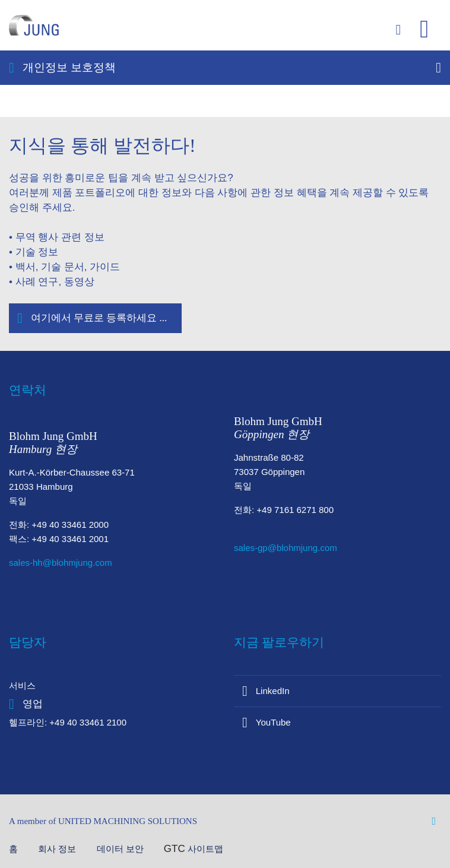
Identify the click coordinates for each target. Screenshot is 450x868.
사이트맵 (205, 849)
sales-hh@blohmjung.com (61, 563)
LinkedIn (273, 691)
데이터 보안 (121, 849)
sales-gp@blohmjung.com (286, 548)
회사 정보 (58, 849)
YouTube (273, 722)
